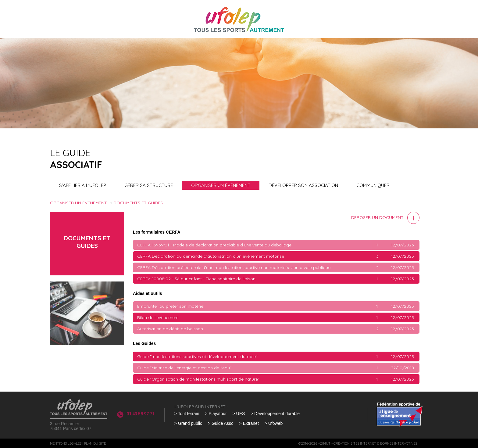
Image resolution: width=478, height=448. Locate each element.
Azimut (324, 443)
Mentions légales (66, 443)
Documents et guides (138, 203)
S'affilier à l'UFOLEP (83, 185)
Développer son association (303, 185)
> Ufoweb (274, 423)
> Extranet (249, 423)
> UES (239, 414)
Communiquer (373, 185)
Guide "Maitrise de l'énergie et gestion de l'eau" (184, 368)
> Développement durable (275, 414)
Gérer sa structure (149, 185)
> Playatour (216, 414)
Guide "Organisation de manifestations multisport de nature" (198, 379)
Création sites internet (355, 443)
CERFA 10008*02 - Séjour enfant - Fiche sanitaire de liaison (196, 279)
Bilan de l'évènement (158, 317)
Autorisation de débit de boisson (170, 329)
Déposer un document (377, 217)
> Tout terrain (187, 414)
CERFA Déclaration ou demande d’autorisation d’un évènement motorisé (211, 256)
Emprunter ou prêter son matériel (171, 306)
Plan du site (95, 443)
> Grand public (188, 423)
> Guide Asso (221, 423)
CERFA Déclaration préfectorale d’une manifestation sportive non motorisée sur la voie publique (234, 267)
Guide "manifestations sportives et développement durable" (197, 357)
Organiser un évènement (221, 185)
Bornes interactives (399, 443)
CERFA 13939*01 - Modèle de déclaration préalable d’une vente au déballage (214, 245)
